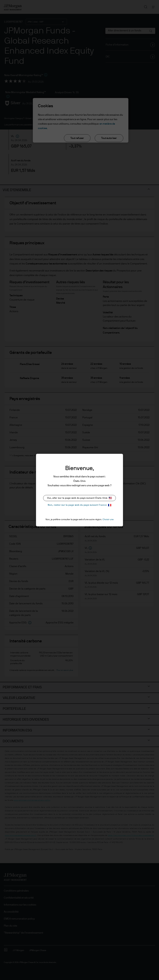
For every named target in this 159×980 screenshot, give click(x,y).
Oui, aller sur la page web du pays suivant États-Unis (79, 498)
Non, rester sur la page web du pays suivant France (79, 505)
